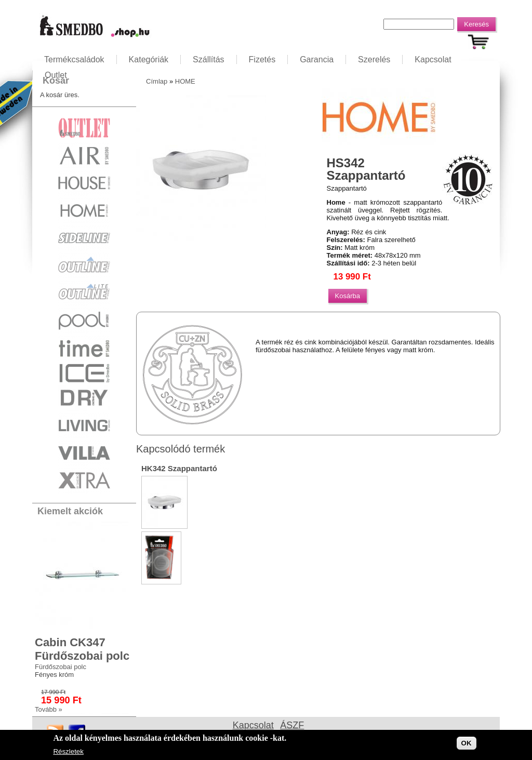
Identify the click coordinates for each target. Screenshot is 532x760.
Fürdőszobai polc (61, 667)
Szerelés (374, 59)
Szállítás (208, 59)
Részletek (68, 753)
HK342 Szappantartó (179, 468)
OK (467, 745)
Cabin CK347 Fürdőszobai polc (82, 649)
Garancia (317, 59)
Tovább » (49, 709)
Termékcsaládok (74, 59)
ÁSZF (292, 725)
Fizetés (262, 59)
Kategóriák (149, 59)
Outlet (56, 75)
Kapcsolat (433, 59)
